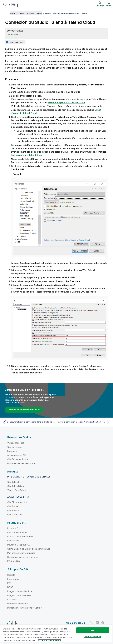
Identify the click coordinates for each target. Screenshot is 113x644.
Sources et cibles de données (23, 557)
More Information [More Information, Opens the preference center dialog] (93, 637)
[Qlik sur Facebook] (103, 623)
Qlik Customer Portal (18, 459)
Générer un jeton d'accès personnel (67, 102)
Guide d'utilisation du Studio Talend (26, 13)
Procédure (13, 35)
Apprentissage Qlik (17, 455)
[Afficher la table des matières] (6, 13)
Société (11, 575)
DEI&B (10, 587)
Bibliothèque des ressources (22, 463)
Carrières (12, 599)
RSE (9, 583)
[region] (56, 634)
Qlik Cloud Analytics (17, 502)
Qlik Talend (13, 482)
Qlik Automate (14, 514)
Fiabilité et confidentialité (20, 536)
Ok (93, 630)
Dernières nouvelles (18, 603)
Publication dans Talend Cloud (27, 155)
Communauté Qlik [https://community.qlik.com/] (76, 623)
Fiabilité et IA (14, 540)
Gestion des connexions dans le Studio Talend (66, 13)
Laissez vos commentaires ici (24, 409)
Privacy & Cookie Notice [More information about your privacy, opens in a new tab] (49, 640)
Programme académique (20, 591)
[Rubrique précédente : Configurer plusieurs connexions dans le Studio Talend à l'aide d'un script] (29, 422)
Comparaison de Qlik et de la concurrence (29, 549)
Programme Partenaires (19, 595)
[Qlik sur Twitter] (92, 623)
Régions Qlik (14, 561)
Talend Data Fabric (17, 490)
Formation (12, 451)
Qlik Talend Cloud (16, 486)
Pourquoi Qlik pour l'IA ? (19, 545)
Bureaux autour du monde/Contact (25, 608)
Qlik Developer (15, 447)
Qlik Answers (14, 506)
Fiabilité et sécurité (17, 532)
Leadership (13, 579)
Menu (109, 6)
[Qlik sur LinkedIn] (97, 623)
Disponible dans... (17, 42)
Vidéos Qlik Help (16, 443)
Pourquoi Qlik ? (15, 528)
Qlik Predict (13, 510)
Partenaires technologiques (21, 553)
